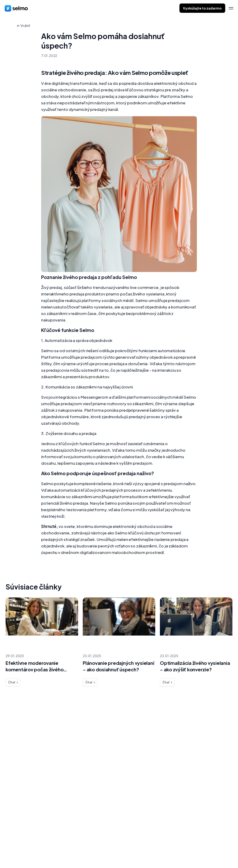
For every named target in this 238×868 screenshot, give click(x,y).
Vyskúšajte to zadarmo (202, 8)
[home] (16, 8)
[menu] (231, 8)
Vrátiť (23, 26)
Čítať (13, 682)
